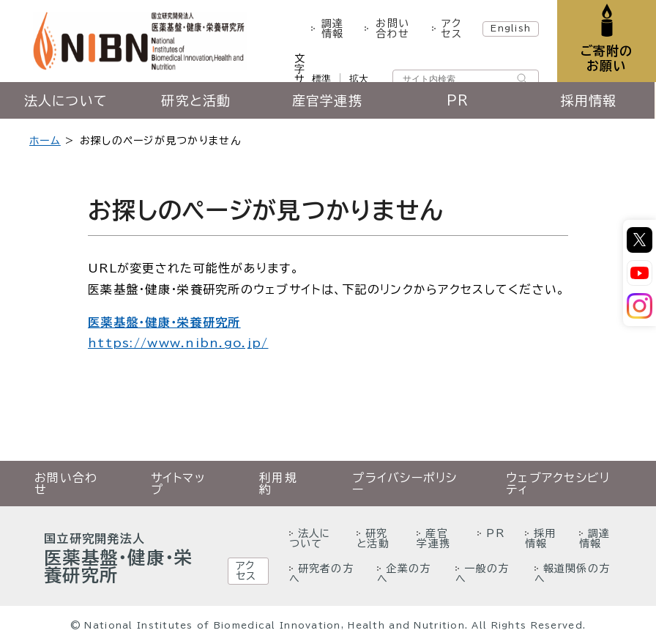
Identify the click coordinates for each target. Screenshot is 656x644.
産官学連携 (328, 100)
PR (459, 100)
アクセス (451, 29)
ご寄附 (607, 58)
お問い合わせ (392, 29)
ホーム (45, 141)
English (511, 28)
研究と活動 (197, 100)
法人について (66, 100)
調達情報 (332, 29)
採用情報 (590, 100)
